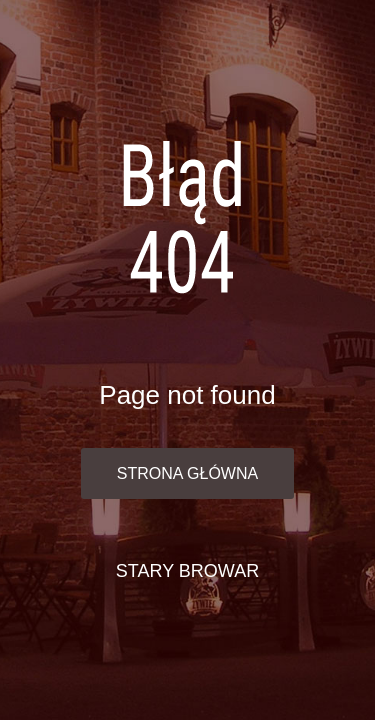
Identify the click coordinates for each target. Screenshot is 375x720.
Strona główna (187, 473)
